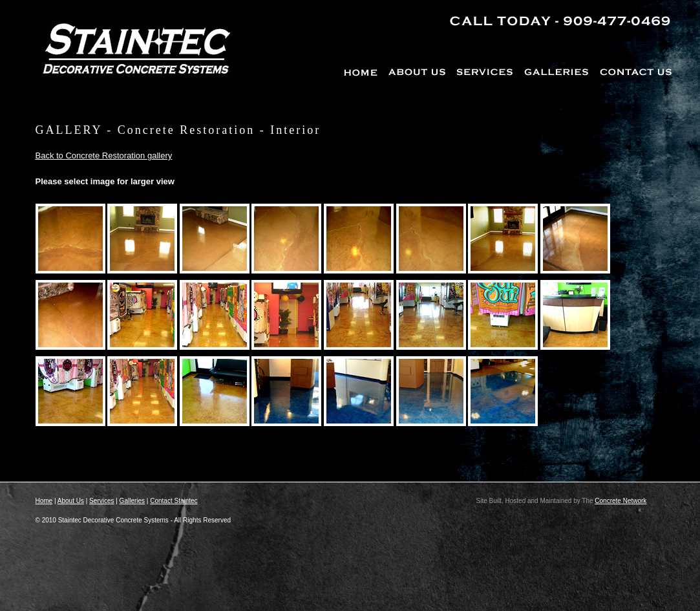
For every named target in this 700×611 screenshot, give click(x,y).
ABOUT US (418, 70)
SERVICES (485, 70)
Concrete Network (620, 501)
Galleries (132, 501)
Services (101, 501)
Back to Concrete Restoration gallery (104, 155)
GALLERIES (557, 70)
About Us (71, 501)
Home (44, 501)
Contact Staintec (174, 501)
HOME (364, 70)
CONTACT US (635, 70)
